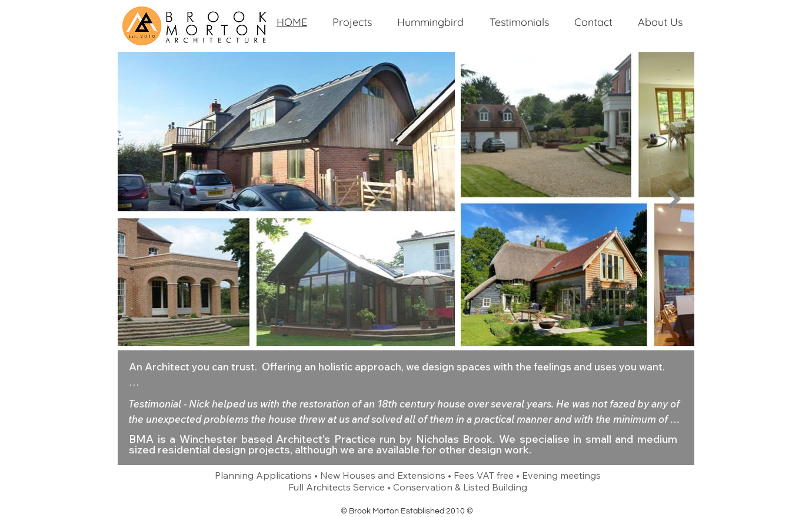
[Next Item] (674, 199)
